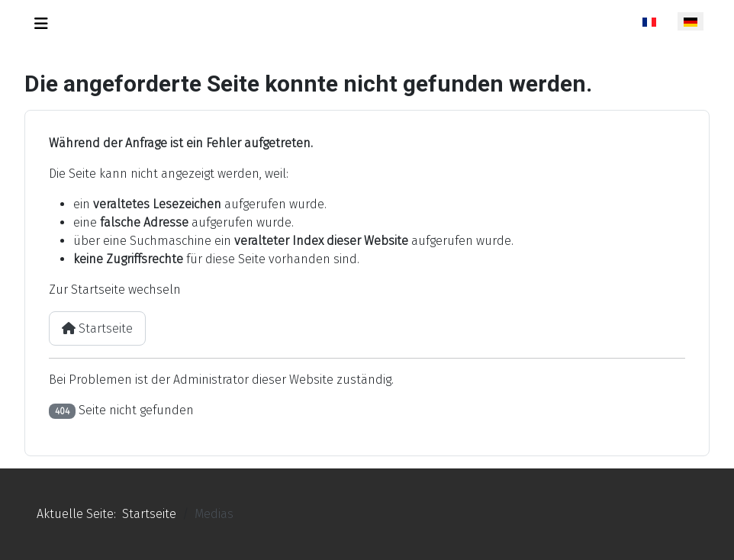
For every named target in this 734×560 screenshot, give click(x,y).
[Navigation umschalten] (41, 24)
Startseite (97, 328)
